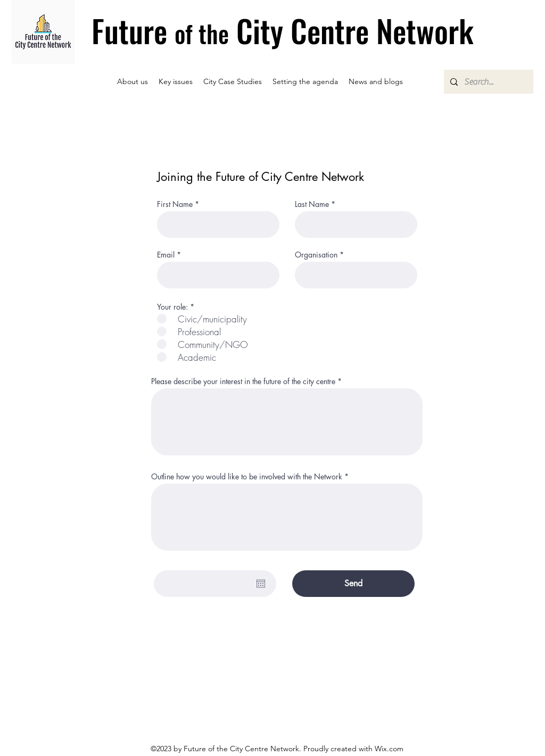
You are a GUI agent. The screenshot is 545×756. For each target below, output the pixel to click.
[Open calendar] (261, 584)
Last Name (312, 204)
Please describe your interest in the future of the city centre (243, 381)
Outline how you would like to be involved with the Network (247, 477)
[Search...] (488, 82)
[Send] (353, 584)
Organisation (316, 255)
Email (166, 255)
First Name (175, 204)
